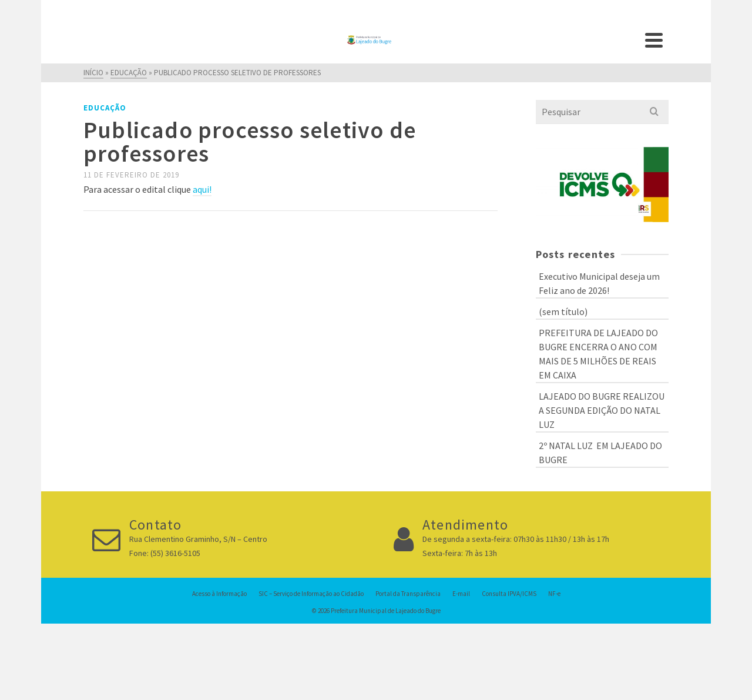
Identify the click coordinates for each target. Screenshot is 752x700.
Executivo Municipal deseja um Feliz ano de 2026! (599, 283)
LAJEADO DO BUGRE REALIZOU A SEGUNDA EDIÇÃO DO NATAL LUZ (602, 410)
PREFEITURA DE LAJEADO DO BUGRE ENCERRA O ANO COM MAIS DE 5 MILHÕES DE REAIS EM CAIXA (598, 354)
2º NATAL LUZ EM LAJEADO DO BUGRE (600, 453)
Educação (105, 108)
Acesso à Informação (219, 594)
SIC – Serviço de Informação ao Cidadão (311, 594)
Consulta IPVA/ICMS (509, 594)
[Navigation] (654, 40)
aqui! (202, 189)
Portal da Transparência (408, 594)
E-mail (461, 594)
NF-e (554, 594)
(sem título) (563, 312)
